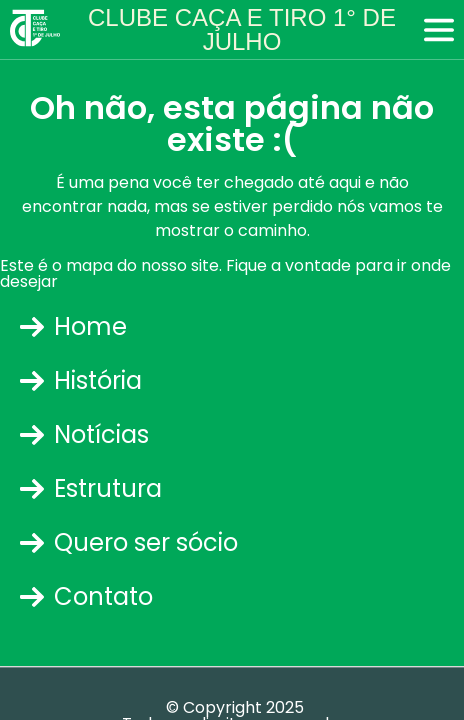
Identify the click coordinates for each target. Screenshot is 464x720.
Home (73, 326)
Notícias (84, 434)
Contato (86, 596)
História (81, 380)
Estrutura (91, 488)
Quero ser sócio (129, 542)
